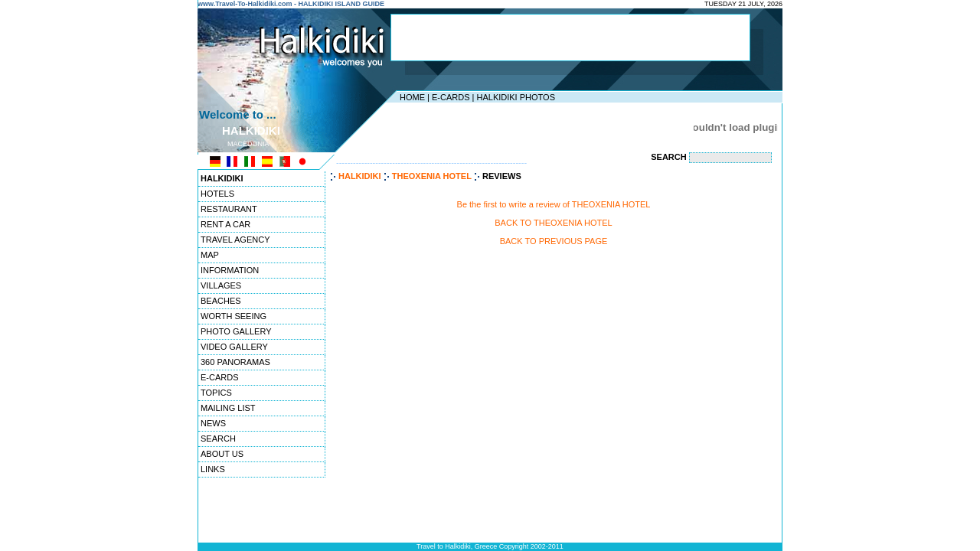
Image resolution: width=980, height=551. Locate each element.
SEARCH (218, 439)
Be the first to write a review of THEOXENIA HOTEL (554, 204)
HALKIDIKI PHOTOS (516, 97)
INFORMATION (230, 270)
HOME (412, 97)
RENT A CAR (225, 224)
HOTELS (217, 194)
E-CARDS (451, 97)
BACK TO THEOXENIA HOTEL (553, 223)
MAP (210, 255)
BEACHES (221, 301)
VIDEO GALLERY (234, 347)
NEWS (213, 423)
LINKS (213, 469)
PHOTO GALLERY (236, 331)
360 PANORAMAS (235, 362)
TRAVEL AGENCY (235, 240)
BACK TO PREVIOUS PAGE (554, 241)
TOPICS (216, 393)
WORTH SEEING (234, 316)
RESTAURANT (229, 209)
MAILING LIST (228, 408)
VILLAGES (221, 285)
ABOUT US (222, 454)
